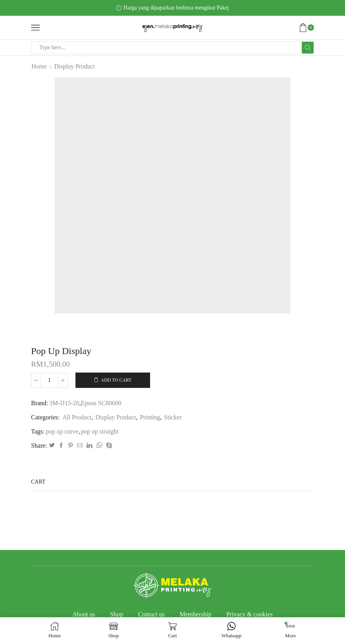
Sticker (173, 417)
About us (84, 614)
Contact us (151, 614)
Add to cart (116, 380)
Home (39, 66)
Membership (195, 614)
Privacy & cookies (250, 614)
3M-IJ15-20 (64, 403)
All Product (77, 417)
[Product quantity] (49, 380)
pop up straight (100, 431)
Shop (117, 614)
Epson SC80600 (101, 403)
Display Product (75, 66)
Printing (150, 417)
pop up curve (62, 431)
